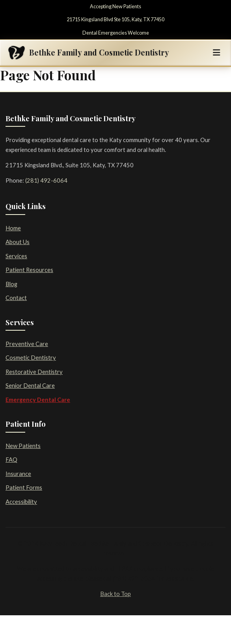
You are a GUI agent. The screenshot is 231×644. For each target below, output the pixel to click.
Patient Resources (29, 270)
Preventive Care (27, 344)
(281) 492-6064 (46, 180)
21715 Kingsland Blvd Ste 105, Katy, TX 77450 (115, 19)
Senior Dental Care (30, 385)
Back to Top (115, 594)
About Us (18, 242)
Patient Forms (24, 487)
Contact (16, 298)
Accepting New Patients (115, 6)
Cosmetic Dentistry (31, 357)
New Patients (23, 446)
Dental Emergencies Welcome (116, 33)
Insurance (18, 474)
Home (13, 228)
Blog (11, 284)
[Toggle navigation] (216, 53)
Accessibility (21, 502)
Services (16, 256)
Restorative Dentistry (34, 372)
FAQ (11, 459)
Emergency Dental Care (38, 400)
